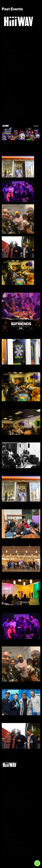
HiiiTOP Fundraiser (8, 606)
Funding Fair (6, 539)
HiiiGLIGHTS (6, 47)
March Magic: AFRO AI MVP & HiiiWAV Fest (18, 55)
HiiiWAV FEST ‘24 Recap (11, 53)
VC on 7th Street (8, 717)
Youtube (12, 122)
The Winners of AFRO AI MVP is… (14, 50)
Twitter (4, 860)
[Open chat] (37, 863)
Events (4, 40)
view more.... (6, 338)
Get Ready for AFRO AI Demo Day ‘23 (16, 68)
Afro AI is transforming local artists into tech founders (21, 286)
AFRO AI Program (8, 37)
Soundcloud (11, 860)
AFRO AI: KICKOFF (9, 436)
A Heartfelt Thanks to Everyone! (13, 58)
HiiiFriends (6, 332)
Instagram (5, 122)
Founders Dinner (8, 573)
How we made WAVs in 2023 (12, 63)
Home (4, 32)
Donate (4, 34)
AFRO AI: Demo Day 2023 (11, 366)
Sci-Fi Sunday (7, 469)
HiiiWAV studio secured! (10, 73)
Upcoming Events (8, 45)
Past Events (6, 42)
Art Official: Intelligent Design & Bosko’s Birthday (19, 179)
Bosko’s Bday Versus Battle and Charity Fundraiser (20, 235)
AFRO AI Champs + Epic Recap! (13, 66)
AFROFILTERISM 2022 (10, 203)
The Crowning (7, 259)
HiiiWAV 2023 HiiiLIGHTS (11, 71)
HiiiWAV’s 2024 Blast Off (11, 60)
